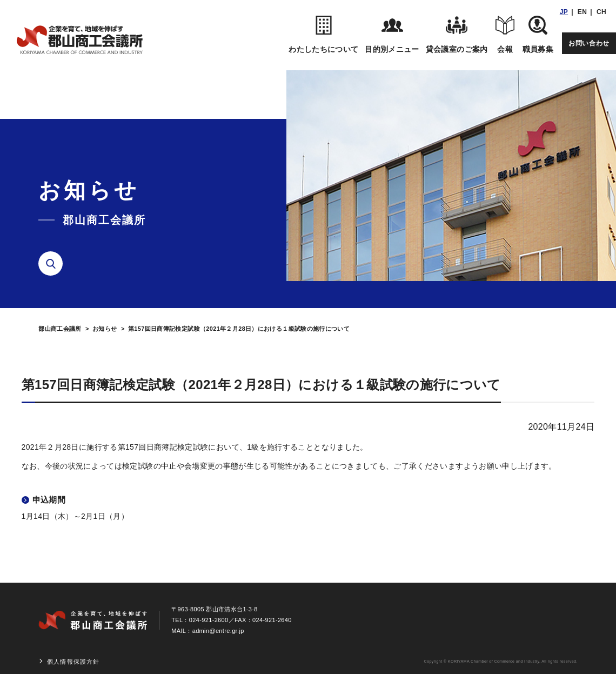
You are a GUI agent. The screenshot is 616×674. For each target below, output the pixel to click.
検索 (55, 264)
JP (564, 12)
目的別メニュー (392, 35)
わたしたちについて (323, 35)
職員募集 (538, 35)
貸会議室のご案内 (457, 35)
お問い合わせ (589, 43)
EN (582, 12)
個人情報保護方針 (73, 662)
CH (601, 12)
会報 (505, 35)
